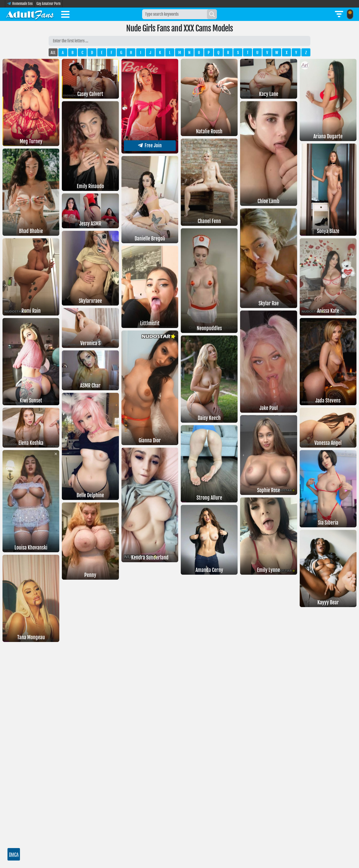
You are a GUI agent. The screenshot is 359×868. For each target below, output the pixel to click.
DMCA (14, 854)
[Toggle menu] (65, 15)
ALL (53, 53)
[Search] (212, 14)
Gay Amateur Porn (48, 4)
